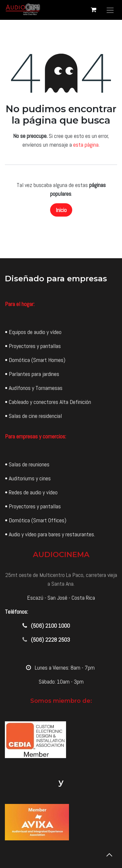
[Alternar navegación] (110, 10)
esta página (86, 145)
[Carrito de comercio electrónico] (93, 10)
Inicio (61, 210)
